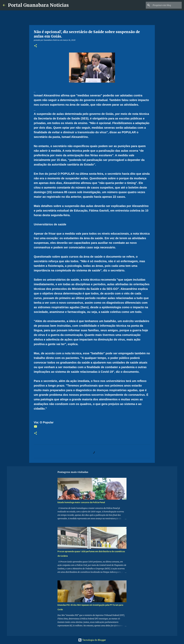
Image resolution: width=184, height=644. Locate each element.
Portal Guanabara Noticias (38, 5)
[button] (36, 46)
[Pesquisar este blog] (167, 5)
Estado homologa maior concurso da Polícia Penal (81, 502)
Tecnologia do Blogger (92, 640)
